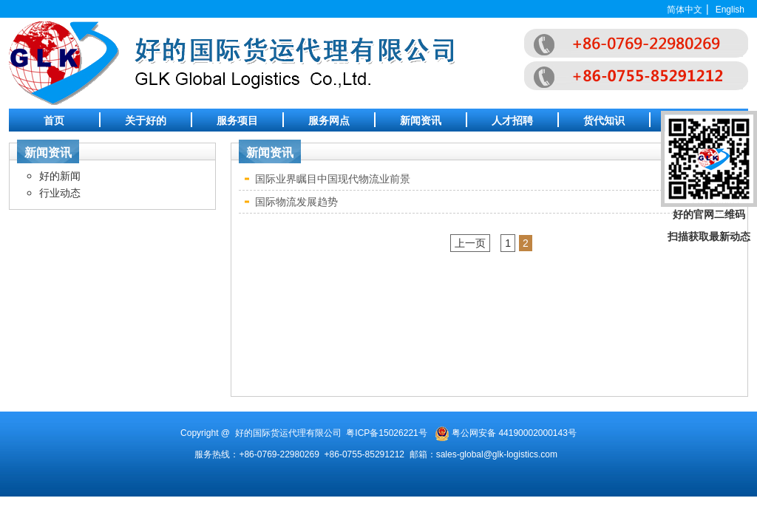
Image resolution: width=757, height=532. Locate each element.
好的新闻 (60, 176)
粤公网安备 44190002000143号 (514, 433)
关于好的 (146, 120)
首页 (54, 120)
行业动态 (60, 193)
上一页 (470, 243)
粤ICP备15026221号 (386, 433)
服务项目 (237, 120)
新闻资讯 (421, 120)
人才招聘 (512, 120)
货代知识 (604, 120)
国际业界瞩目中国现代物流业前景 (333, 179)
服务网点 (329, 120)
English (730, 10)
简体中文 (685, 10)
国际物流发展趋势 (296, 202)
